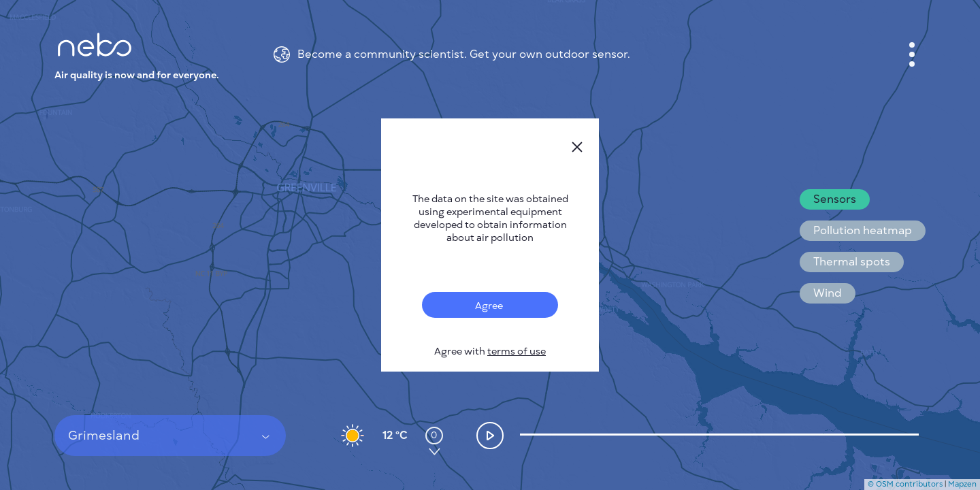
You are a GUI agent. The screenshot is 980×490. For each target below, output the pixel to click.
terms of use (517, 352)
